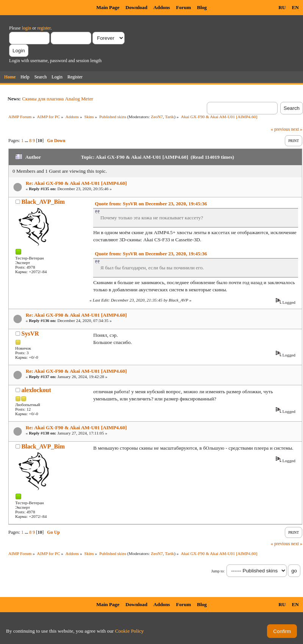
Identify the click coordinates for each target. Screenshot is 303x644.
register (44, 28)
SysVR (30, 334)
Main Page (108, 7)
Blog (202, 7)
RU (282, 7)
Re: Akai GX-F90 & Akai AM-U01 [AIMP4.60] (76, 183)
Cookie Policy (130, 631)
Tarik (170, 117)
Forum (184, 7)
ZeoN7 (157, 117)
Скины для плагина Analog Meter (58, 99)
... (27, 141)
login (27, 28)
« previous (280, 129)
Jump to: (218, 571)
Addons (162, 7)
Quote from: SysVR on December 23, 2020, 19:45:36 (151, 204)
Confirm (282, 631)
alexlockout (36, 390)
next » (297, 129)
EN (295, 7)
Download (136, 7)
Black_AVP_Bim (43, 202)
